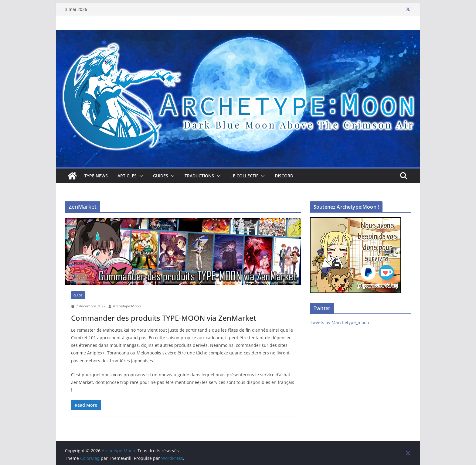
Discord (284, 176)
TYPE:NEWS (96, 176)
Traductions (199, 176)
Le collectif (244, 176)
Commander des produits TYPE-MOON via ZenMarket (164, 318)
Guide (78, 295)
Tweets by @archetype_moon (340, 322)
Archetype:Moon (127, 306)
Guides (161, 176)
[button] (140, 176)
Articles (127, 176)
